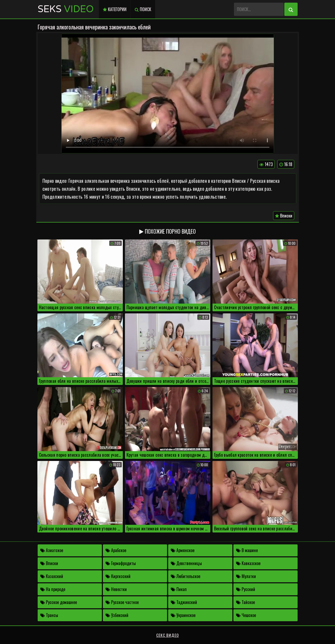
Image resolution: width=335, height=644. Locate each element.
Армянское (183, 550)
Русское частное (122, 602)
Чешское (246, 615)
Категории (115, 9)
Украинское (183, 615)
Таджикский (184, 602)
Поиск (143, 9)
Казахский (52, 576)
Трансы (49, 615)
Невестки (116, 589)
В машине (247, 550)
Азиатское (52, 550)
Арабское (116, 550)
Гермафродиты (121, 563)
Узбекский (117, 615)
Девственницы (186, 563)
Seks (66, 9)
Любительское (186, 576)
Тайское (245, 602)
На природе (53, 589)
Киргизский (118, 576)
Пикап (179, 589)
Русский (246, 589)
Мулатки (246, 576)
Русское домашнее (59, 602)
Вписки (284, 216)
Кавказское (248, 563)
